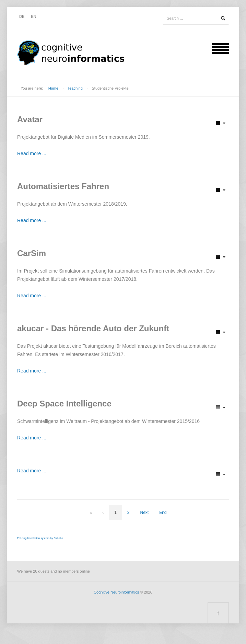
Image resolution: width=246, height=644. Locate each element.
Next (145, 513)
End (163, 513)
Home (53, 88)
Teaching (75, 88)
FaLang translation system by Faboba (40, 538)
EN (33, 16)
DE (22, 16)
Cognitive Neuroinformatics (116, 592)
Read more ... (32, 153)
